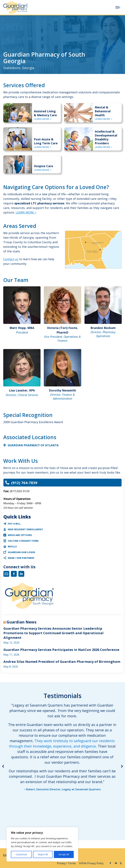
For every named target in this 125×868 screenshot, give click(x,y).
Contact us (11, 259)
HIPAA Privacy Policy (92, 863)
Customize (21, 854)
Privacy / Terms (67, 863)
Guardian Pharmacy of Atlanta (33, 445)
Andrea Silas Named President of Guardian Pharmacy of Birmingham (62, 662)
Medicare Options (20, 535)
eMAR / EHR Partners (21, 558)
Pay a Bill (14, 524)
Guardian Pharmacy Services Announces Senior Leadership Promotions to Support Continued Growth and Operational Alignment (53, 633)
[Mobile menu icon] (118, 7)
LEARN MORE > (43, 119)
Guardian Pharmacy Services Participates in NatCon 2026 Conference (61, 650)
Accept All (64, 854)
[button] (3, 766)
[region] (42, 844)
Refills (12, 546)
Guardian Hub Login (21, 552)
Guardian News (21, 622)
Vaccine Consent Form (23, 541)
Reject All (43, 854)
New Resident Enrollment (25, 529)
